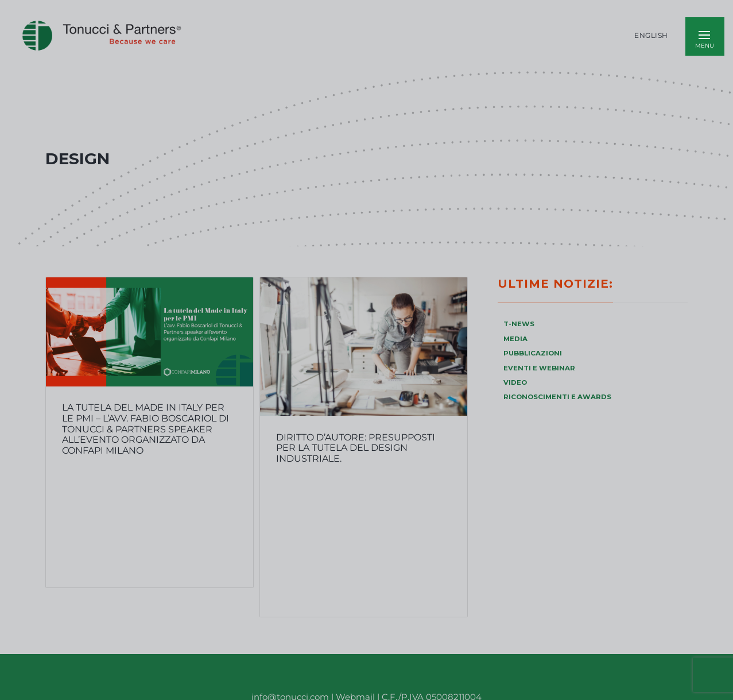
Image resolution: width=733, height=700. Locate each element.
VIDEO (515, 382)
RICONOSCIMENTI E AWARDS (557, 397)
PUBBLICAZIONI (533, 353)
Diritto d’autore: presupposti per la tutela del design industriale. (356, 448)
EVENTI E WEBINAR (539, 368)
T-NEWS (519, 324)
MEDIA (515, 339)
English (651, 36)
